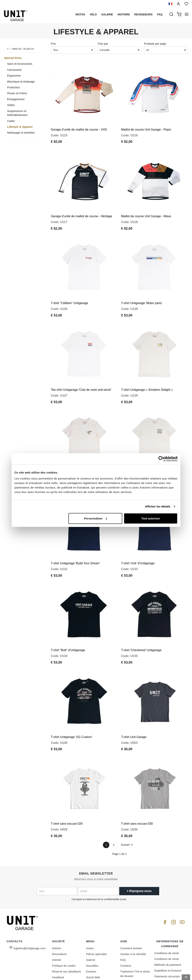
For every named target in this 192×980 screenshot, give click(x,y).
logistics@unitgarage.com (30, 909)
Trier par (103, 44)
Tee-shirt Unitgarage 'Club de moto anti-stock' (81, 372)
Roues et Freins (17, 93)
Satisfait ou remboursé (168, 943)
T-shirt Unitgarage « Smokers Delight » (147, 372)
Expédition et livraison (168, 931)
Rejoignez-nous (139, 852)
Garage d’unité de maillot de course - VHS (79, 125)
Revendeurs (143, 14)
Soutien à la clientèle (133, 915)
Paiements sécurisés (167, 937)
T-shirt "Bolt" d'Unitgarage (68, 620)
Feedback (58, 938)
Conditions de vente (167, 914)
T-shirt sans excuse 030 (137, 784)
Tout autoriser (151, 518)
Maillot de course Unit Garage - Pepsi (146, 125)
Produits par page (155, 44)
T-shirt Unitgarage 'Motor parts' (142, 290)
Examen (91, 932)
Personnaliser (96, 518)
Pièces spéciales (96, 915)
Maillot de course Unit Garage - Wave (146, 207)
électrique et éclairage (21, 82)
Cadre (11, 121)
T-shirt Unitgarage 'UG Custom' (72, 702)
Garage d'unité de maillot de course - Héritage (81, 207)
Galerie (107, 14)
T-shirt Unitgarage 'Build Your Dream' (75, 537)
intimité (57, 921)
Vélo (93, 14)
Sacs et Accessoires (20, 64)
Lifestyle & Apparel (20, 127)
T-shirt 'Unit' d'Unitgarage (138, 537)
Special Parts (13, 58)
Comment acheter (131, 909)
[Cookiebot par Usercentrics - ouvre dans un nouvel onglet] (161, 459)
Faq (160, 14)
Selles (11, 105)
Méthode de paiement (168, 925)
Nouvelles (92, 926)
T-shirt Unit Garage (134, 702)
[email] (98, 852)
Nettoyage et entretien (21, 133)
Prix (53, 44)
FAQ (123, 921)
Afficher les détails (158, 506)
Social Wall (93, 938)
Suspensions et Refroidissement (17, 113)
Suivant (127, 805)
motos (80, 14)
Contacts (126, 926)
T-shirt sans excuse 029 (67, 784)
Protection (13, 87)
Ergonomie (14, 76)
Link (123, 860)
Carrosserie (14, 70)
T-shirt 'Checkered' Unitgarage (141, 620)
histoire (124, 14)
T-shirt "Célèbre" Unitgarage (69, 290)
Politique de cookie (64, 926)
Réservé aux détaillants (67, 932)
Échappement (16, 99)
